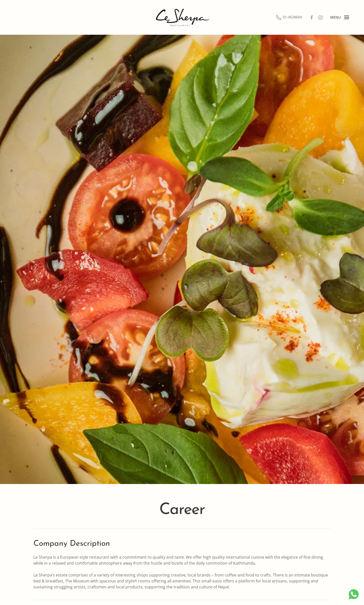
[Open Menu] (340, 17)
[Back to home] (182, 17)
